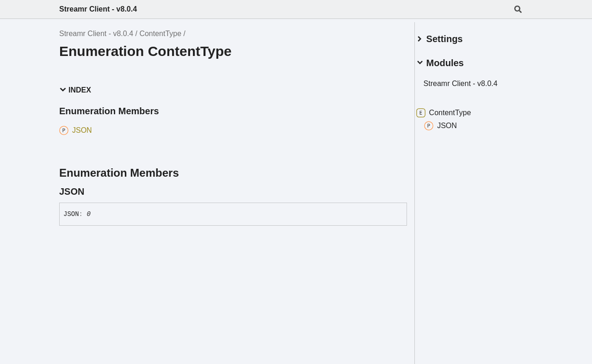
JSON (452, 122)
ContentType (160, 34)
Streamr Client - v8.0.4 (98, 9)
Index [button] (75, 90)
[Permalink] (92, 191)
